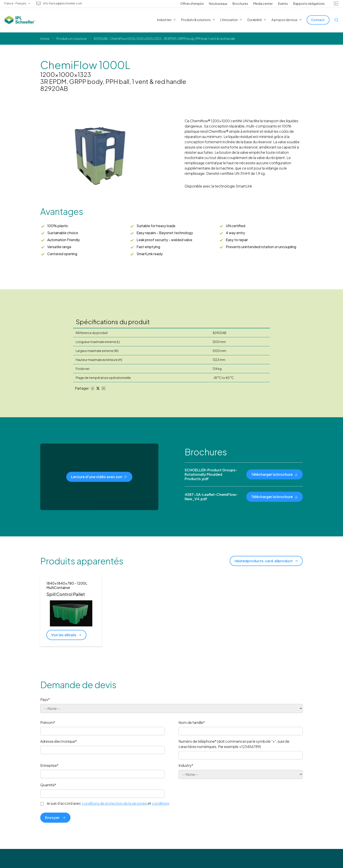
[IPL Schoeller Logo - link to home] (20, 20)
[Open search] (336, 20)
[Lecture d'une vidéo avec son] (99, 477)
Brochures (240, 4)
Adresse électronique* (59, 741)
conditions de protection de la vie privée (115, 803)
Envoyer (55, 818)
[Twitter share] (98, 388)
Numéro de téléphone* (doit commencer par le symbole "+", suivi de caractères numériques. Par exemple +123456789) (234, 744)
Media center (263, 4)
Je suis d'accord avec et (108, 803)
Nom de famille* (192, 722)
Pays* (45, 699)
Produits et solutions (72, 39)
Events (283, 4)
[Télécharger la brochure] (275, 474)
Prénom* (48, 722)
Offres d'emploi (192, 4)
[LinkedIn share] (103, 388)
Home (45, 39)
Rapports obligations (309, 4)
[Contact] (318, 20)
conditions (161, 803)
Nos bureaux (218, 4)
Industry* (186, 765)
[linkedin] (336, 4)
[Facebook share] (93, 388)
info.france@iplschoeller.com (62, 4)
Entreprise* (49, 765)
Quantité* (48, 785)
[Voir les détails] (66, 635)
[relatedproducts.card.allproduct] (266, 561)
